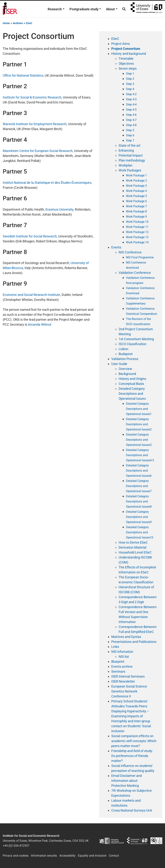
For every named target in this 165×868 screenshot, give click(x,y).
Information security (44, 856)
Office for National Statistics (23, 75)
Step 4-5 (131, 110)
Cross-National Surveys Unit (132, 810)
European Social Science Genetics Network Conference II (129, 691)
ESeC (115, 39)
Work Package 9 (136, 217)
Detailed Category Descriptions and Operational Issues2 (139, 424)
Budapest (126, 354)
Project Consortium (126, 49)
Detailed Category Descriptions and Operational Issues (132, 394)
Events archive (122, 666)
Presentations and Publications (134, 642)
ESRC (111, 841)
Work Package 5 (136, 196)
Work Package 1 (136, 175)
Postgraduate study (84, 9)
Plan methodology (132, 160)
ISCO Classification (132, 344)
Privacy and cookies (16, 856)
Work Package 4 (136, 191)
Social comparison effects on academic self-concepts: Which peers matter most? (134, 741)
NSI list (124, 657)
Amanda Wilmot (40, 324)
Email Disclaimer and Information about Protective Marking (126, 781)
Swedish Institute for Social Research (30, 236)
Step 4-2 (131, 94)
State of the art (130, 145)
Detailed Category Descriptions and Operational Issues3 (139, 440)
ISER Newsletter (123, 681)
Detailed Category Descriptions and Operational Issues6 (139, 471)
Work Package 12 (137, 232)
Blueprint (118, 662)
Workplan (125, 165)
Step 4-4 (131, 104)
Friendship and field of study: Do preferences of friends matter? (132, 756)
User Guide (119, 364)
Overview (125, 369)
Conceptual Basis (131, 384)
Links (115, 647)
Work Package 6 (136, 201)
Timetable (126, 59)
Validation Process (125, 359)
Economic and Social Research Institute (31, 295)
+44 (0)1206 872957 (16, 846)
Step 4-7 (131, 120)
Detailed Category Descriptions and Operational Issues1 (139, 409)
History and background (129, 54)
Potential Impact (131, 155)
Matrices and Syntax (126, 637)
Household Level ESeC (135, 552)
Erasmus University (59, 209)
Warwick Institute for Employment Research (35, 124)
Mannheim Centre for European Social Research (38, 151)
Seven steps (128, 68)
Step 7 (130, 141)
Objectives (126, 63)
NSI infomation (122, 652)
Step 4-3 (131, 99)
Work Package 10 (137, 222)
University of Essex (146, 9)
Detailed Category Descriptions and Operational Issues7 (139, 486)
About (110, 9)
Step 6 (130, 135)
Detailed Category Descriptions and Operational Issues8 (139, 501)
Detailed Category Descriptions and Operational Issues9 (139, 517)
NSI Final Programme (140, 257)
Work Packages (130, 170)
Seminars (118, 671)
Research (55, 9)
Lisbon (123, 349)
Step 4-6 (131, 115)
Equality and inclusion (92, 856)
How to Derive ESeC (133, 542)
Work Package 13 (137, 237)
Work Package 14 (137, 242)
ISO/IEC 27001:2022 (156, 841)
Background (127, 374)
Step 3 (130, 84)
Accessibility (67, 856)
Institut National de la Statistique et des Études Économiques (47, 183)
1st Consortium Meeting (136, 339)
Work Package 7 (136, 206)
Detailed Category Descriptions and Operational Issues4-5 (140, 455)
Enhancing (126, 150)
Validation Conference (135, 273)
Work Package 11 (137, 227)
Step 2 (130, 79)
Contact (114, 856)
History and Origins (132, 379)
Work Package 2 (136, 181)
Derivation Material (132, 547)
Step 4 (130, 89)
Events (116, 247)
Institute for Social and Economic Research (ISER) (10, 9)
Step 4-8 (131, 125)
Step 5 (130, 130)
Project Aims (121, 44)
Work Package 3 (136, 186)
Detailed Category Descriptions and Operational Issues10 (140, 532)
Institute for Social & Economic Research (32, 97)
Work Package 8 (136, 211)
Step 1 (130, 74)
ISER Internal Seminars (128, 676)
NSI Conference (130, 252)
